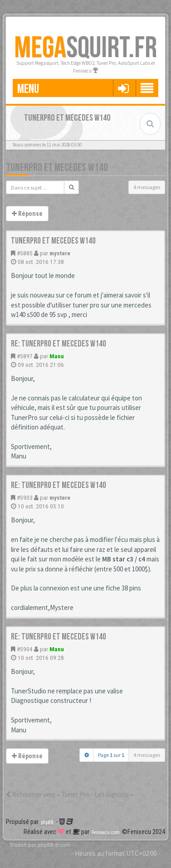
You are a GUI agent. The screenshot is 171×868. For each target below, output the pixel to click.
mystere (60, 253)
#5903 (25, 497)
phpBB (47, 822)
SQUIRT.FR (85, 48)
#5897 (25, 356)
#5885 (25, 253)
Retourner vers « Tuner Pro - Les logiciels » (69, 794)
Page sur (111, 755)
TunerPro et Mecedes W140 (57, 168)
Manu (57, 356)
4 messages (147, 187)
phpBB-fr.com (54, 844)
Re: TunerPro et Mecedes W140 (59, 344)
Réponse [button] (27, 214)
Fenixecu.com (106, 832)
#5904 (25, 649)
